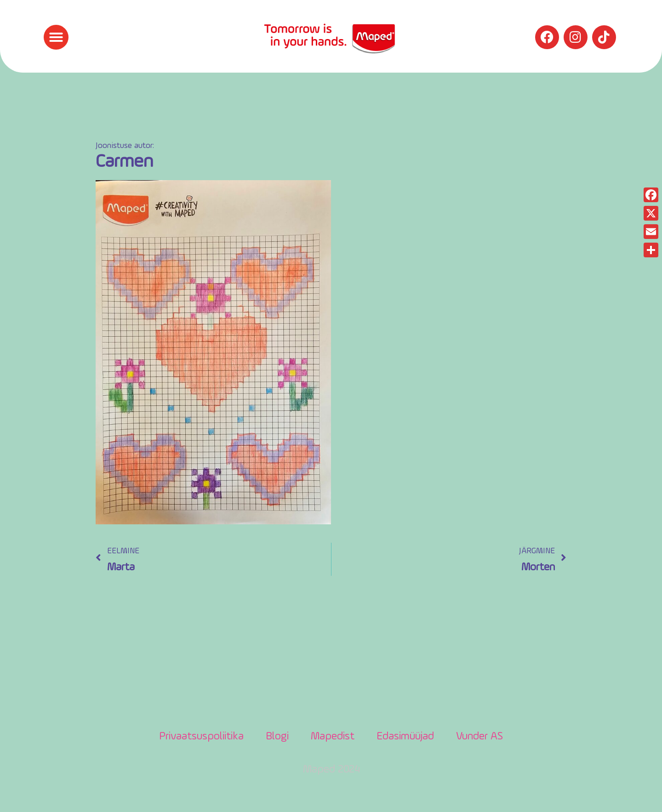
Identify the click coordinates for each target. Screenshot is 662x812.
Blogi (277, 737)
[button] (56, 37)
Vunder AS (479, 737)
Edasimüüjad (405, 737)
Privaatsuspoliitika (201, 737)
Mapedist (333, 737)
